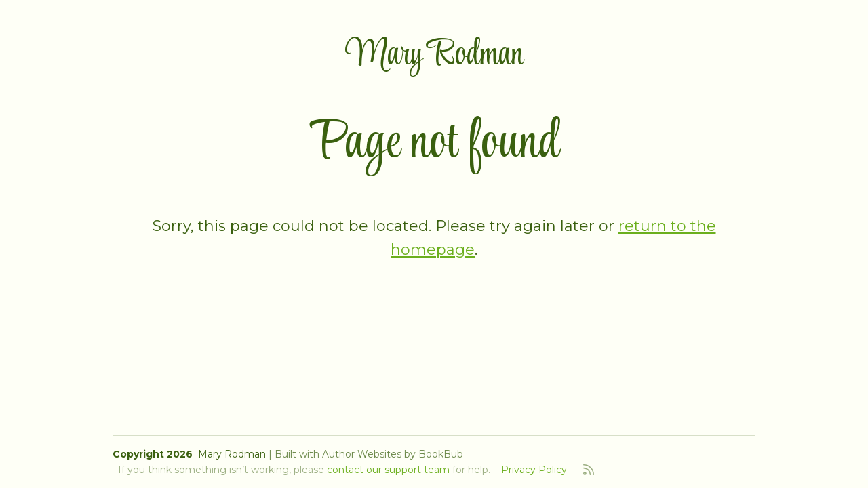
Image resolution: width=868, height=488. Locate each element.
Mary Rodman (434, 55)
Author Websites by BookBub (393, 454)
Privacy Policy (534, 470)
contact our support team (388, 470)
